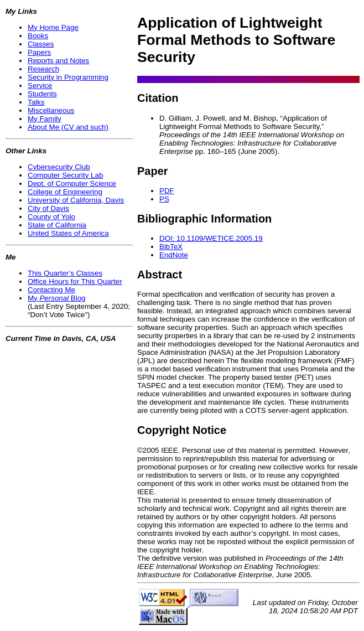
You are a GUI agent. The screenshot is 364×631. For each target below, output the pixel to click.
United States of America (68, 233)
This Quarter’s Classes (65, 273)
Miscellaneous (51, 110)
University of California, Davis (76, 200)
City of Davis (48, 208)
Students (42, 94)
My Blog (56, 298)
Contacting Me (51, 290)
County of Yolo (51, 217)
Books (38, 36)
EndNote (174, 255)
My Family (45, 119)
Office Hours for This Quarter (75, 281)
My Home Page (53, 27)
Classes (41, 44)
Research (43, 69)
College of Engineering (65, 192)
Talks (36, 102)
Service (40, 86)
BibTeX (171, 247)
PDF (167, 191)
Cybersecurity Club (59, 167)
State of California (57, 225)
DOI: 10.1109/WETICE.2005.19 (211, 238)
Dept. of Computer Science (72, 183)
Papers (39, 52)
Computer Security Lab (65, 175)
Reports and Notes (58, 61)
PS (164, 199)
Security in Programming (68, 77)
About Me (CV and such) (68, 127)
